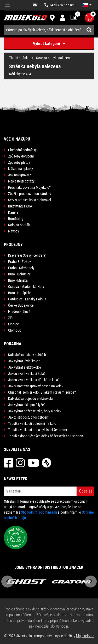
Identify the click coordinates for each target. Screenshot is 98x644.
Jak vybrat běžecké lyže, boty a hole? (35, 411)
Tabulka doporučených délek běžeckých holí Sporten (46, 436)
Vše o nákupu (17, 139)
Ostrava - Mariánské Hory (26, 287)
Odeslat (85, 491)
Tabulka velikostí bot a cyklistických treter (38, 430)
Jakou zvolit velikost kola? (27, 374)
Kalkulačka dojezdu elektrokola (30, 399)
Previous (7, 582)
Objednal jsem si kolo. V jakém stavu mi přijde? (42, 392)
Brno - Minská (18, 280)
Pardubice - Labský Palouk (27, 299)
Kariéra (13, 212)
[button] (87, 5)
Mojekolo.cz (85, 636)
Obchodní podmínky (22, 150)
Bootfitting (16, 219)
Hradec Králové (19, 312)
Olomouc (15, 330)
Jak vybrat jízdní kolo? (24, 361)
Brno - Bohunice (19, 274)
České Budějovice (21, 305)
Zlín (11, 318)
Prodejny (13, 245)
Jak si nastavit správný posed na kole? (36, 386)
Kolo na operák (19, 225)
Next (91, 582)
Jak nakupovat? (19, 175)
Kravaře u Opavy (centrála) (27, 255)
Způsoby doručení (21, 156)
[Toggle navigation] (7, 5)
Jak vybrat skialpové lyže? (27, 405)
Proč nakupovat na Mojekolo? (29, 187)
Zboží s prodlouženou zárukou (30, 194)
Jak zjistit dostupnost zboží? (28, 417)
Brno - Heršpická (20, 293)
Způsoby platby (19, 162)
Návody (14, 231)
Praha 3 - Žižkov (19, 262)
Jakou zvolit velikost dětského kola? (34, 380)
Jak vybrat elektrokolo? (25, 367)
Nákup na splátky (21, 169)
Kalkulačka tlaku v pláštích (27, 355)
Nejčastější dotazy (21, 181)
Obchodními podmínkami (39, 512)
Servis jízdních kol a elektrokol (30, 200)
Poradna (13, 344)
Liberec (13, 324)
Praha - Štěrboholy (21, 268)
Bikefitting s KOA (20, 206)
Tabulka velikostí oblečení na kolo (32, 424)
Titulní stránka (19, 58)
